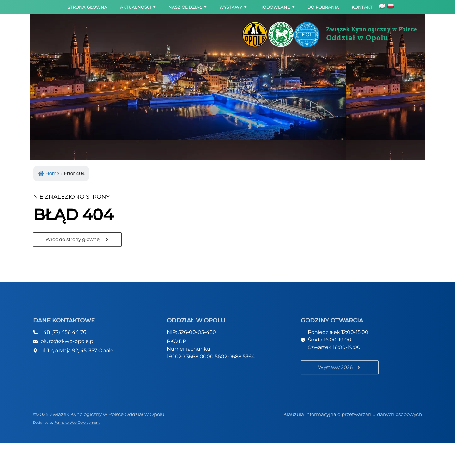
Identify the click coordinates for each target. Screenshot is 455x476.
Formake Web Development (77, 423)
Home (49, 174)
